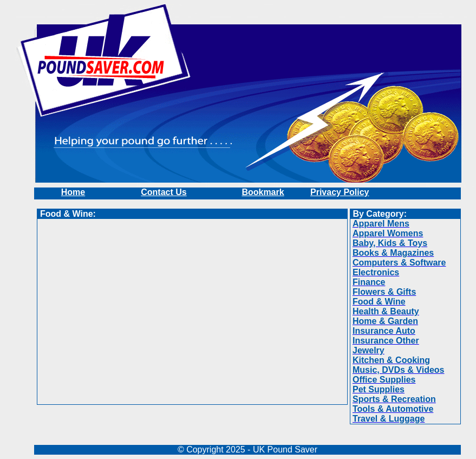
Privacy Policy (340, 192)
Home (73, 192)
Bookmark (263, 192)
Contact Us (164, 192)
